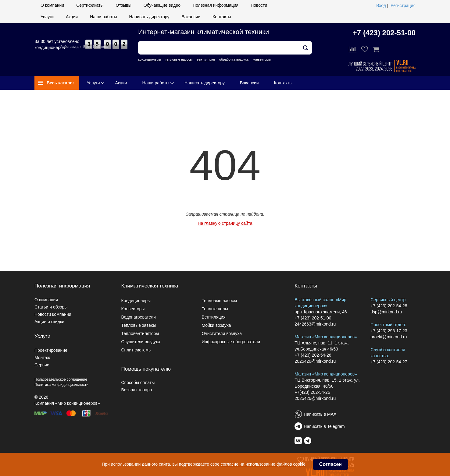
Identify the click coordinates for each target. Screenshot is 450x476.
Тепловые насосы (219, 301)
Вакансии (191, 17)
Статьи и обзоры (51, 307)
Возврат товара (136, 390)
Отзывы (124, 5)
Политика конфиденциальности (61, 385)
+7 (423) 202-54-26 (313, 355)
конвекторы (262, 59)
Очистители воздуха (222, 333)
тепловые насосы (179, 59)
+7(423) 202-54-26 (312, 392)
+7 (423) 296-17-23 (389, 331)
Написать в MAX (320, 414)
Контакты (222, 17)
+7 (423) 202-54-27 (389, 362)
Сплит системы (136, 350)
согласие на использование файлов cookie (263, 464)
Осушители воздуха (141, 342)
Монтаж (42, 358)
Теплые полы (215, 309)
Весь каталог (56, 83)
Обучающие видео (162, 5)
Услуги (47, 17)
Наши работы (103, 17)
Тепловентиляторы (140, 333)
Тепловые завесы (139, 325)
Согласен (330, 464)
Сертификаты (90, 5)
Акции (72, 17)
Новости (259, 5)
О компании (52, 5)
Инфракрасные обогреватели (231, 342)
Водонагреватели (138, 317)
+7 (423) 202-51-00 (384, 33)
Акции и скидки (49, 322)
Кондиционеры (136, 301)
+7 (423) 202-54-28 (389, 306)
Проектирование (51, 350)
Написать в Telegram (324, 426)
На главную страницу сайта (225, 223)
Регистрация (403, 5)
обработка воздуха (234, 59)
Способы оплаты (138, 383)
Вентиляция (213, 317)
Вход (381, 5)
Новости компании (53, 314)
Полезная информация (216, 5)
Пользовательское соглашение (61, 379)
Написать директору (149, 17)
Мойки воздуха (216, 325)
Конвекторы (133, 309)
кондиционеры (149, 59)
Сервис (42, 365)
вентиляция (206, 59)
